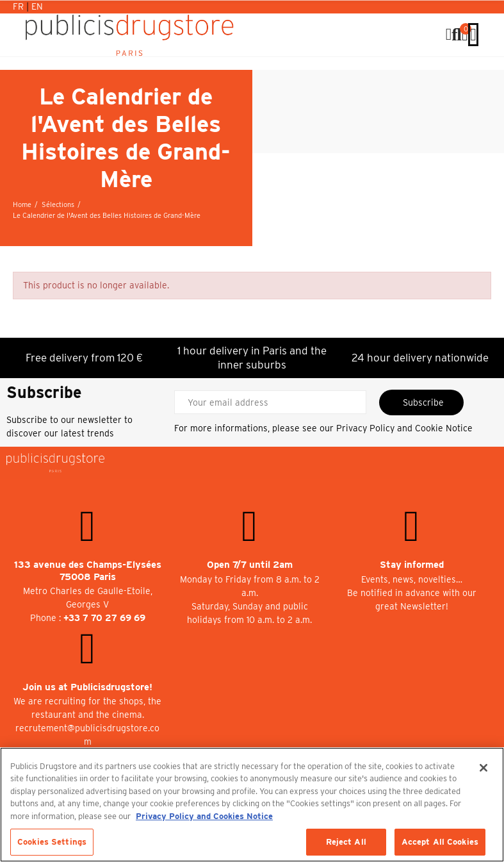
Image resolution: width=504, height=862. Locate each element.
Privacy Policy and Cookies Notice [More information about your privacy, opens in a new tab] (204, 816)
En (37, 6)
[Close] (484, 768)
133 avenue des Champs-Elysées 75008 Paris (88, 571)
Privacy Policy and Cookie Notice (404, 428)
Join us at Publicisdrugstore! (87, 687)
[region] (252, 805)
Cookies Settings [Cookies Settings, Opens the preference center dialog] (52, 842)
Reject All (346, 842)
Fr (20, 6)
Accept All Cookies (440, 842)
